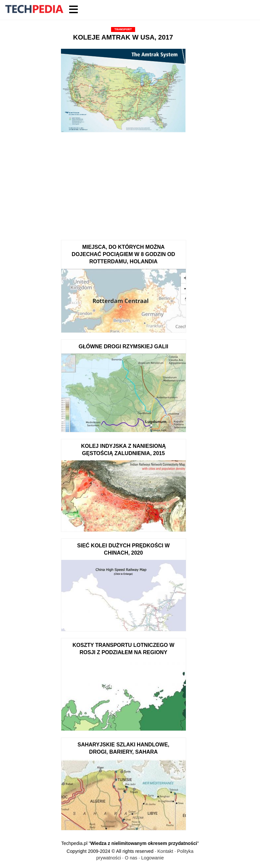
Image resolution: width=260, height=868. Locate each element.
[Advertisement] (123, 184)
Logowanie (152, 858)
